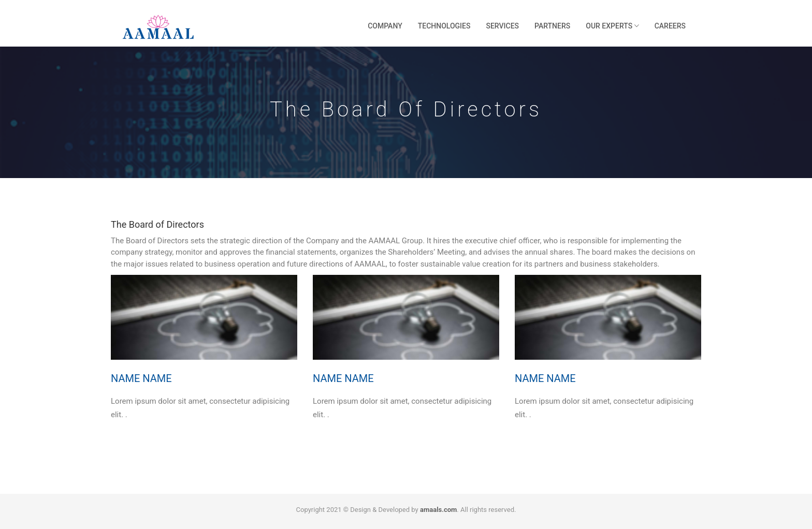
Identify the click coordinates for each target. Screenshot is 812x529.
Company (385, 26)
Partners (552, 26)
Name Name (141, 378)
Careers (670, 26)
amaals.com (438, 510)
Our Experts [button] (612, 26)
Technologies (444, 26)
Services (502, 26)
